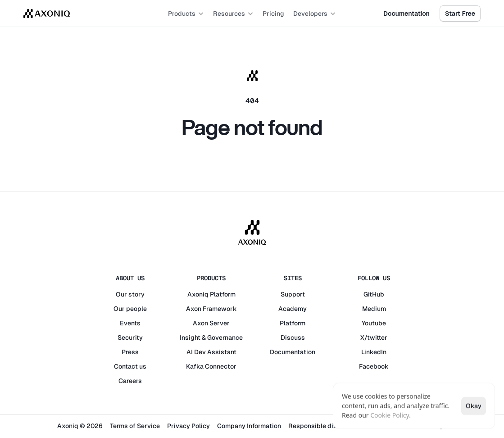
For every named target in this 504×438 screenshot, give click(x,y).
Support (293, 294)
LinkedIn (374, 352)
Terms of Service (135, 426)
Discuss (293, 338)
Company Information (249, 426)
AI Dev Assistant (211, 352)
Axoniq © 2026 (80, 426)
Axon (194, 309)
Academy (293, 309)
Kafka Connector (211, 366)
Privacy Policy (188, 426)
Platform (223, 294)
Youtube (374, 323)
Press (130, 352)
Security (130, 338)
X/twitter (374, 338)
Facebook (374, 366)
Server (220, 323)
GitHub (374, 294)
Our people (130, 309)
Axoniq (198, 294)
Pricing (273, 14)
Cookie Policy (390, 415)
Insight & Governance (211, 338)
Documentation (293, 352)
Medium (374, 309)
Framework (220, 309)
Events (130, 323)
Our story (130, 294)
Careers (130, 381)
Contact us (130, 366)
